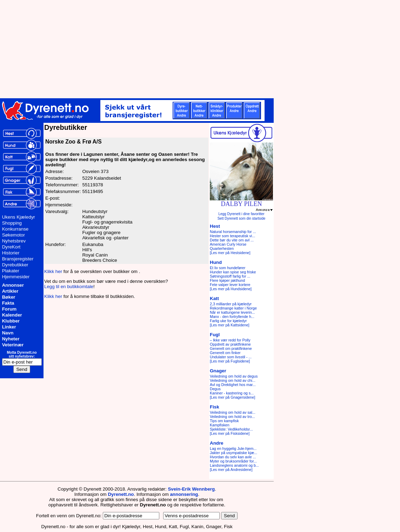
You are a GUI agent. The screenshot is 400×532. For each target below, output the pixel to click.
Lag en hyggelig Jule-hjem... (233, 448)
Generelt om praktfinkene (231, 348)
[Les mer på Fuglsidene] (230, 361)
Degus (215, 389)
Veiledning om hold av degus (234, 376)
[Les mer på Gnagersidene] (232, 397)
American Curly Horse (228, 244)
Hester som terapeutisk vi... (232, 236)
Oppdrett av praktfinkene (230, 344)
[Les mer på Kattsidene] (230, 325)
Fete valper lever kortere (230, 285)
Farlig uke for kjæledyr (228, 321)
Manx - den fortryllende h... (232, 317)
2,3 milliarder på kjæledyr (231, 304)
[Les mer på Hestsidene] (230, 253)
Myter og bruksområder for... (233, 461)
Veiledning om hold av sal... (233, 412)
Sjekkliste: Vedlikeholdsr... (231, 429)
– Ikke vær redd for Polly (230, 340)
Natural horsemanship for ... (233, 232)
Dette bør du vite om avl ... (232, 240)
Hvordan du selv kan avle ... (233, 457)
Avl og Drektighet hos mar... (233, 385)
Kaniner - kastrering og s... (232, 393)
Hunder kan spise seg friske (233, 272)
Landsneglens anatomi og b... (234, 465)
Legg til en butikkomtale (69, 287)
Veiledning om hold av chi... (233, 380)
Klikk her (53, 271)
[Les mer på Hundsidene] (231, 289)
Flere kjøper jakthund (227, 280)
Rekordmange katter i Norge (233, 308)
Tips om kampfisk (224, 421)
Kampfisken (220, 425)
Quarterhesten (222, 248)
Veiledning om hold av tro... (232, 417)
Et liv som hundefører (228, 268)
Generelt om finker (225, 353)
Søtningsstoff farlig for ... (230, 276)
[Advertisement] (172, 49)
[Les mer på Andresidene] (231, 470)
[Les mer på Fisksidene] (230, 433)
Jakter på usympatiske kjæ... (234, 453)
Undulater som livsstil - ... (231, 357)
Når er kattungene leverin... (232, 312)
